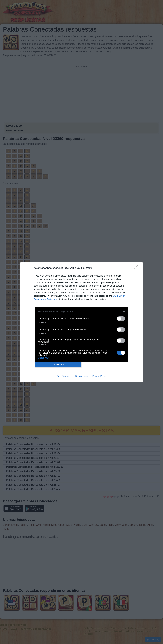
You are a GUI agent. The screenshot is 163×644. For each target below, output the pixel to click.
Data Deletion (63, 376)
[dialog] (81, 322)
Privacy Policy (99, 376)
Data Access (81, 376)
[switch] (121, 319)
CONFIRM (58, 365)
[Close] (137, 268)
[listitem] (81, 312)
